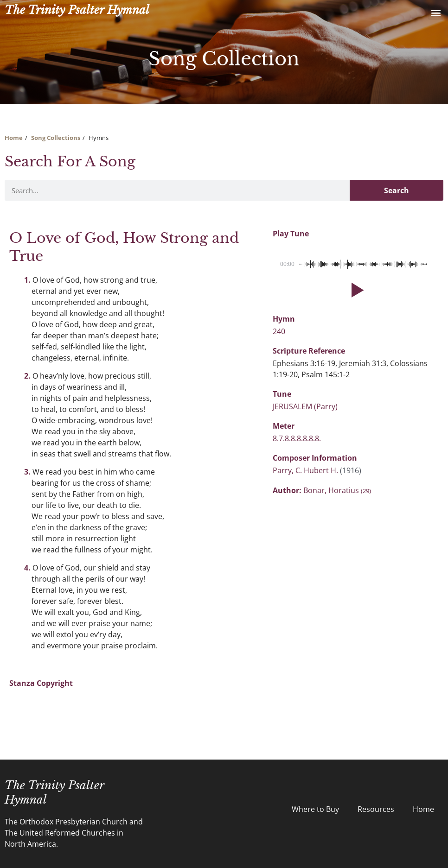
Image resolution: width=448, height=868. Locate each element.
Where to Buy (315, 809)
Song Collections (56, 138)
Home (14, 138)
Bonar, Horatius (337, 490)
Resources (376, 809)
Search (397, 190)
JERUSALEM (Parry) (305, 406)
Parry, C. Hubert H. (306, 470)
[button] (436, 12)
